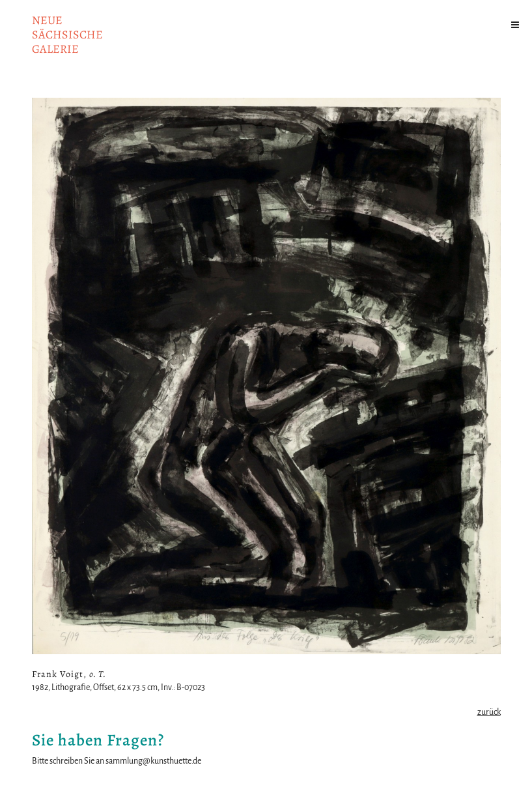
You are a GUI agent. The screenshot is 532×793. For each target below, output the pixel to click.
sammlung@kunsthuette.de (153, 761)
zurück (489, 712)
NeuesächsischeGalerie (67, 35)
